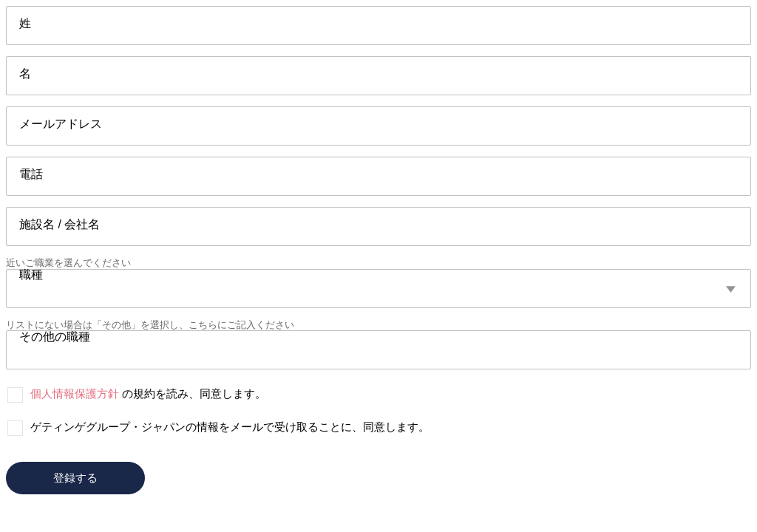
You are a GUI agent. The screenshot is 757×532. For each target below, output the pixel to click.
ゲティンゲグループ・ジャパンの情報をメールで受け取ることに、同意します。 (230, 427)
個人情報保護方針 (75, 393)
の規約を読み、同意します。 (148, 393)
